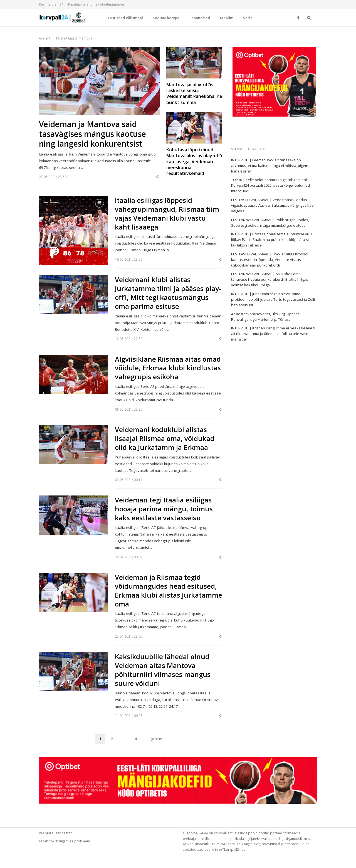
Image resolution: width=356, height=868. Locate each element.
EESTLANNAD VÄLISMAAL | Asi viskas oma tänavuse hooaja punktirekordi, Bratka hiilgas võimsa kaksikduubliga (270, 279)
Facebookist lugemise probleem (65, 841)
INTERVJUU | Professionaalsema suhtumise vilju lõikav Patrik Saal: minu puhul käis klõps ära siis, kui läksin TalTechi (272, 240)
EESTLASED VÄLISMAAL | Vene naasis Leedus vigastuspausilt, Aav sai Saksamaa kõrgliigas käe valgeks (272, 205)
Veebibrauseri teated (56, 833)
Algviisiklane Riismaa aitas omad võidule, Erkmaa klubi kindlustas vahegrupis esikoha (168, 368)
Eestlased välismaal (126, 18)
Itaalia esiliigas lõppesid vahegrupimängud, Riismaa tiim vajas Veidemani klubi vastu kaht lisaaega (167, 214)
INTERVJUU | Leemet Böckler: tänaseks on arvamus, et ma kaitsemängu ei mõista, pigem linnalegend (270, 166)
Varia (248, 18)
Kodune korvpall (167, 18)
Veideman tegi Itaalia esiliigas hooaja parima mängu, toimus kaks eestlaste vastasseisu (164, 509)
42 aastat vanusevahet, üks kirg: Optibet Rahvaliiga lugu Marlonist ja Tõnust (265, 317)
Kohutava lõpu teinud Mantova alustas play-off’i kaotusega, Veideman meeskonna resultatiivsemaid (194, 162)
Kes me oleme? (51, 4)
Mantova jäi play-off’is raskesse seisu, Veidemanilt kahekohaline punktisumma (194, 94)
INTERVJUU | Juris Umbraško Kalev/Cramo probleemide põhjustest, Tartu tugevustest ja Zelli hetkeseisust (273, 299)
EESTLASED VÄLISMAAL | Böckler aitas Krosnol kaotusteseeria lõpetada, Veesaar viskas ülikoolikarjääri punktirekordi (270, 260)
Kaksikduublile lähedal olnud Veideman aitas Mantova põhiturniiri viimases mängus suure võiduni (163, 670)
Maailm (227, 18)
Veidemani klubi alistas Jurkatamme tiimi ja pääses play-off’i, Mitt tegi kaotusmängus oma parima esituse (168, 293)
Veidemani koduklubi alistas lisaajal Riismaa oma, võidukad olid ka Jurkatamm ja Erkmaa (165, 438)
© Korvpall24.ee (195, 833)
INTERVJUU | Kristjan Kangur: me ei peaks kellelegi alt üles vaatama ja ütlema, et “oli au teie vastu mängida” (273, 334)
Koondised (201, 18)
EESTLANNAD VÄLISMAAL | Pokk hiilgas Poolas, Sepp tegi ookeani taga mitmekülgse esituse (270, 223)
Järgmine (154, 739)
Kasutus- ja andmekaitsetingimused (97, 4)
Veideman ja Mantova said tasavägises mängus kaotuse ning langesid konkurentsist (92, 134)
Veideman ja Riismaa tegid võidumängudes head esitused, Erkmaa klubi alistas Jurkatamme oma (169, 591)
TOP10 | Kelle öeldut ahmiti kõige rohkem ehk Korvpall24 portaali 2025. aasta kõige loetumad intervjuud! (270, 185)
